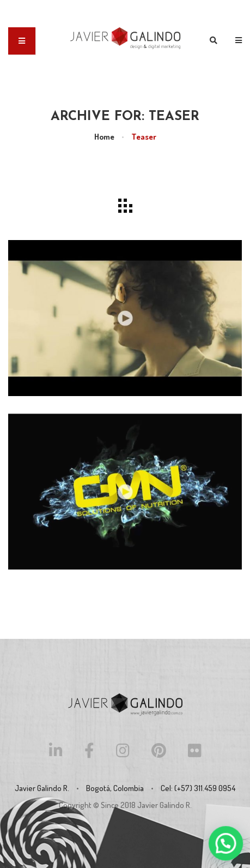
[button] (227, 846)
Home (104, 137)
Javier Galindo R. (164, 805)
